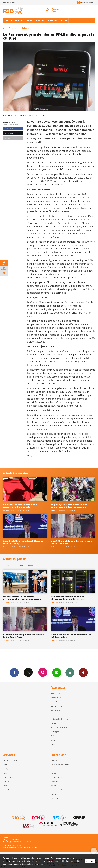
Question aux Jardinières (59, 727)
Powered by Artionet (10, 847)
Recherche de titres (57, 702)
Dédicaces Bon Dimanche (59, 719)
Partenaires (54, 781)
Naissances (54, 723)
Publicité (54, 773)
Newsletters (57, 672)
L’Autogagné (55, 732)
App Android (83, 672)
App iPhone (70, 672)
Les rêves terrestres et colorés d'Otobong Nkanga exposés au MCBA (22, 598)
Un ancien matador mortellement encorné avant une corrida (20, 506)
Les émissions (55, 693)
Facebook (14, 672)
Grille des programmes (59, 706)
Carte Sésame (55, 769)
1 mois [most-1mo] (30, 565)
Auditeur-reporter (85, 2)
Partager (9, 128)
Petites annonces (9, 777)
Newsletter (54, 798)
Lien (8, 138)
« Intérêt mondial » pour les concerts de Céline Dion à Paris (71, 542)
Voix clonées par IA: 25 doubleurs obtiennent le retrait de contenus (68, 598)
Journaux (19, 20)
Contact (53, 794)
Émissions (39, 20)
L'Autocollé (54, 736)
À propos (54, 760)
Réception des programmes (60, 765)
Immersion (54, 715)
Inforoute (6, 781)
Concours (54, 744)
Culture (25, 28)
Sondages (54, 740)
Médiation (54, 786)
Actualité (13, 28)
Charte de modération (58, 790)
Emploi (5, 786)
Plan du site (30, 842)
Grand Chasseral (56, 710)
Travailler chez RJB (57, 777)
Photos (29, 20)
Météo (5, 773)
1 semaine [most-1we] (19, 565)
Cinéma (5, 765)
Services (63, 20)
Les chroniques (56, 698)
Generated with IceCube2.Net (27, 847)
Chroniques (52, 20)
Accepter (90, 861)
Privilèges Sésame (9, 769)
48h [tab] (8, 565)
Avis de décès (7, 790)
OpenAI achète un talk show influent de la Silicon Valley (23, 542)
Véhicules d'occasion (10, 760)
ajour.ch (8, 20)
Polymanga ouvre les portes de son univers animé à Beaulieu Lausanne (69, 506)
